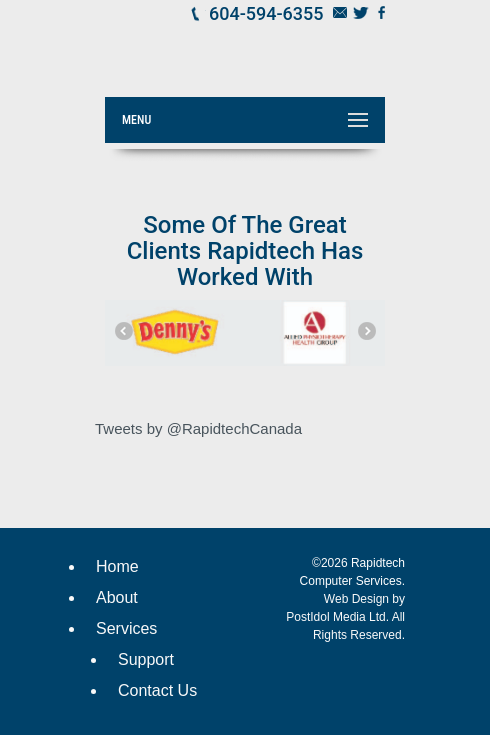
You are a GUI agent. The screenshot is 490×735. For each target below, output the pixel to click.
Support (146, 659)
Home (117, 566)
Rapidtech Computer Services (260, 43)
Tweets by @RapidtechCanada (198, 428)
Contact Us (157, 690)
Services (126, 628)
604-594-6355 (266, 13)
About (117, 597)
